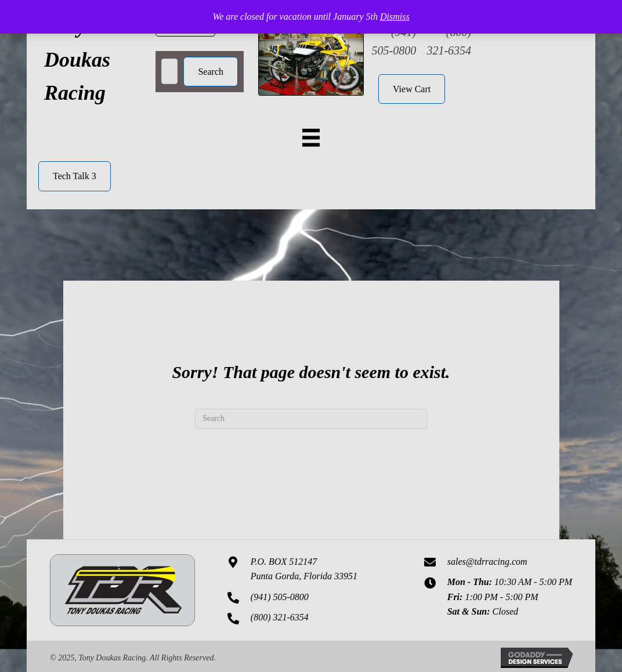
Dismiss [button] (395, 17)
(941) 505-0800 (280, 597)
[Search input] (169, 71)
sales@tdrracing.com (487, 562)
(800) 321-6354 (280, 617)
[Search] (311, 419)
